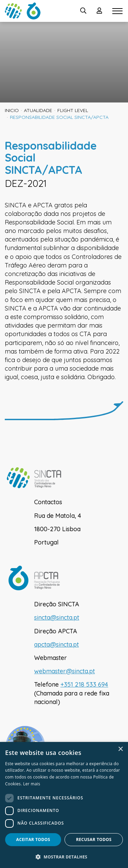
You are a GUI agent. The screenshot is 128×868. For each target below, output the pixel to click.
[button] (64, 857)
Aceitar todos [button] (33, 839)
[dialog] (64, 805)
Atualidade (38, 110)
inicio (12, 110)
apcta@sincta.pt (56, 644)
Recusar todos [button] (94, 839)
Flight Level (73, 110)
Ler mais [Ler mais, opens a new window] (32, 784)
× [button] (120, 749)
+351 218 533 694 (84, 684)
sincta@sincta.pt (57, 617)
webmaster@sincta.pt (65, 671)
